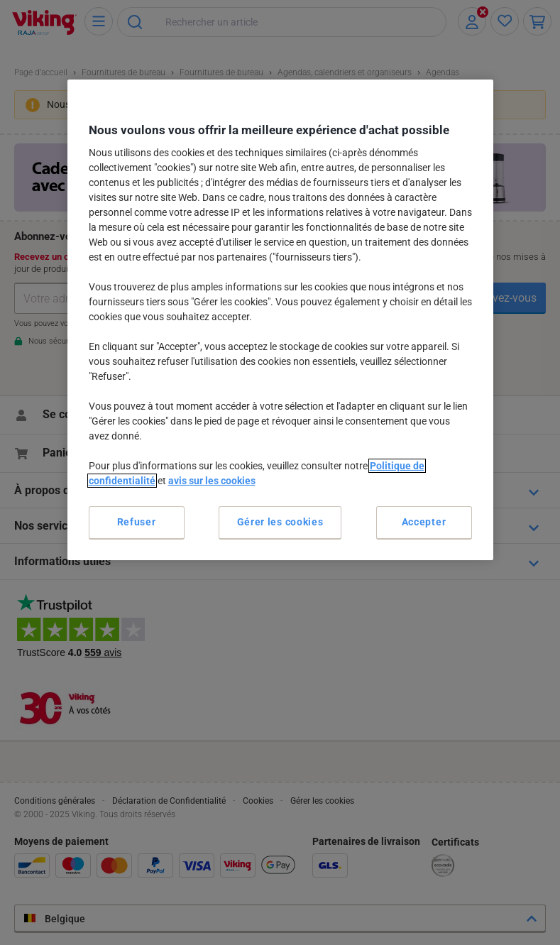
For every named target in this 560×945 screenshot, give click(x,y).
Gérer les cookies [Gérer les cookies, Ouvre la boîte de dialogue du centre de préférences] (280, 522)
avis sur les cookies (212, 481)
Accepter (424, 522)
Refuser (137, 522)
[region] (280, 320)
